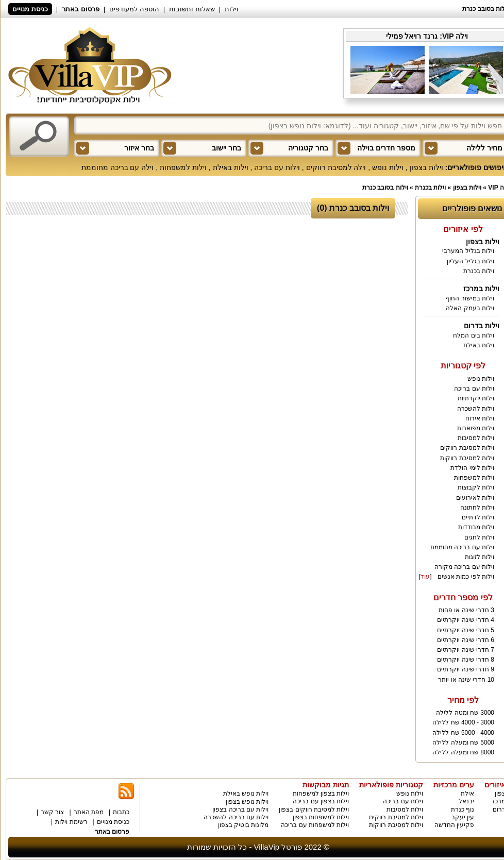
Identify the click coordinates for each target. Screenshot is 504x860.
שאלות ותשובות (192, 9)
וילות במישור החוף (470, 298)
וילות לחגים (479, 537)
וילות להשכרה (476, 409)
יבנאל (466, 801)
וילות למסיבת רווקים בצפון (314, 810)
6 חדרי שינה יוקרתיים (466, 640)
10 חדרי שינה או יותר (466, 680)
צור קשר (52, 812)
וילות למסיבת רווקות (467, 458)
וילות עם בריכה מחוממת (462, 547)
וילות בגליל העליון (471, 261)
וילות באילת (231, 167)
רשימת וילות (71, 822)
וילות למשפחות (183, 167)
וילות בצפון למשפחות (321, 794)
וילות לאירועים (475, 498)
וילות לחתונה (477, 508)
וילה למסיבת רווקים (336, 167)
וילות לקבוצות (476, 487)
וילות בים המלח (474, 335)
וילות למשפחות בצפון (321, 817)
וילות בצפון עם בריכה (321, 801)
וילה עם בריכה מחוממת (118, 167)
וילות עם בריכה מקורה (464, 567)
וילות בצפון (426, 167)
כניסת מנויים (30, 9)
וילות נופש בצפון (247, 802)
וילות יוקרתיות (476, 398)
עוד (425, 577)
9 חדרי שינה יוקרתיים (466, 669)
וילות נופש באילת (246, 794)
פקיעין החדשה (454, 825)
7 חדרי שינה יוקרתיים (466, 650)
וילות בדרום (482, 326)
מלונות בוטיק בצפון (243, 825)
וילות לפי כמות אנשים (466, 577)
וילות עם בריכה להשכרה (236, 817)
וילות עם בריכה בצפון (240, 810)
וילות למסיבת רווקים (467, 448)
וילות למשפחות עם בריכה (315, 825)
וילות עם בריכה (277, 167)
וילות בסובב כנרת (385, 188)
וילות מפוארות (476, 428)
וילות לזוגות (480, 557)
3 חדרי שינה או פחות (466, 610)
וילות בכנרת (430, 188)
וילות (232, 9)
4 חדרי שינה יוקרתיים (466, 620)
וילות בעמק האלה (470, 308)
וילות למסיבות (476, 438)
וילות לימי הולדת (472, 468)
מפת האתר (89, 812)
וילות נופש (388, 167)
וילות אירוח (480, 418)
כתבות (121, 812)
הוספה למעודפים (134, 9)
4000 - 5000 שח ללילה (463, 733)
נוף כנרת (463, 810)
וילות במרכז (481, 289)
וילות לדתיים (478, 517)
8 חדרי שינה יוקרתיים (466, 660)
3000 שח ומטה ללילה (465, 713)
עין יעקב (463, 817)
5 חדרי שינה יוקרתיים (466, 630)
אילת (467, 794)
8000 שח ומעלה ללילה (463, 752)
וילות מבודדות (476, 527)
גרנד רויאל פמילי (412, 36)
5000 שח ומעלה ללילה (463, 743)
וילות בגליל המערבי (468, 251)
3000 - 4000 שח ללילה (463, 722)
